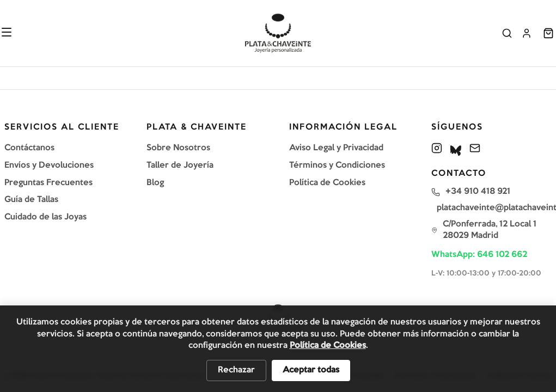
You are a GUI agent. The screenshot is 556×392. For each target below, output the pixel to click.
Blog (155, 183)
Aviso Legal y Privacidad (336, 148)
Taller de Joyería (180, 166)
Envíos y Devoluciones (49, 166)
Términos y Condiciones (337, 166)
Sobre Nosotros (178, 148)
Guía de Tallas (31, 200)
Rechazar (236, 370)
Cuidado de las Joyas (45, 217)
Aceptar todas (311, 370)
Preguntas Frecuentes (48, 183)
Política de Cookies (327, 183)
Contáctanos (29, 148)
